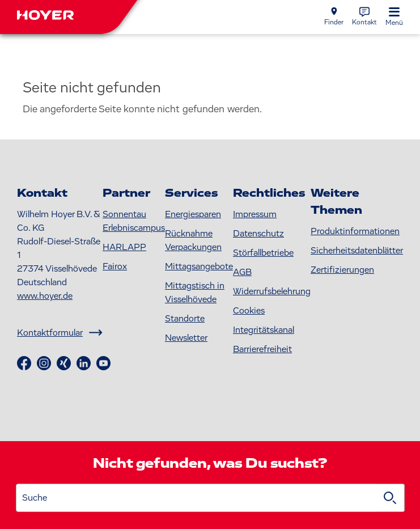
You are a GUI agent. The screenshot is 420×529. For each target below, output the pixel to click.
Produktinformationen (355, 231)
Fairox (115, 266)
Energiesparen (193, 214)
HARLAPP (124, 247)
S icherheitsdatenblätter (357, 251)
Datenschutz (258, 234)
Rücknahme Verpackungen (193, 240)
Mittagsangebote (199, 266)
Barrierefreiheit (262, 349)
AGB (242, 272)
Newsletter (186, 338)
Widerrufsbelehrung (272, 291)
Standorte (185, 319)
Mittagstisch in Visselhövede (195, 293)
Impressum (255, 214)
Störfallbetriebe (263, 253)
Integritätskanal (264, 330)
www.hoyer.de (45, 296)
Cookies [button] (249, 311)
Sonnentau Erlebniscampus (134, 221)
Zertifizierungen (342, 270)
